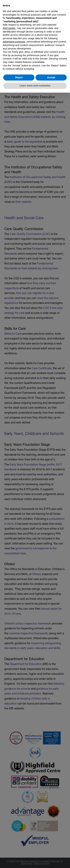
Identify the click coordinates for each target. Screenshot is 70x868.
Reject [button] (19, 77)
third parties (9, 28)
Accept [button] (51, 77)
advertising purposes (14, 42)
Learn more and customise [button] (35, 86)
